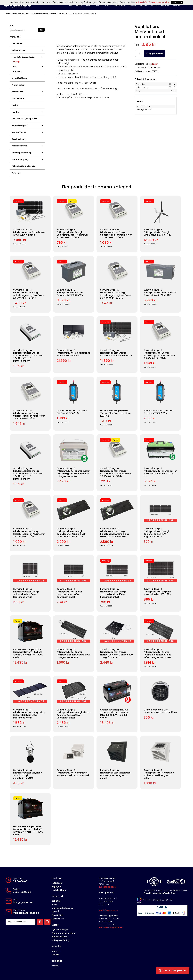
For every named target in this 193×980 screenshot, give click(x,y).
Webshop (17, 14)
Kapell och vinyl (19, 139)
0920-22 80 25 (22, 892)
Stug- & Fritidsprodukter (36, 14)
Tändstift (16, 173)
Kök (28, 67)
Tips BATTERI (58, 919)
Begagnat (57, 887)
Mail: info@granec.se (108, 910)
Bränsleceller (18, 85)
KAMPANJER (17, 43)
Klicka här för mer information (153, 2)
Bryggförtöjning (19, 78)
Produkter (15, 37)
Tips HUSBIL (57, 915)
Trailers (55, 955)
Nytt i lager (57, 883)
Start (7, 14)
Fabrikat (27, 112)
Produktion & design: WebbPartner (159, 893)
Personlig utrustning (27, 153)
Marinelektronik (27, 146)
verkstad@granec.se (26, 913)
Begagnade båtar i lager (64, 933)
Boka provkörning (60, 940)
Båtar (55, 925)
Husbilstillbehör (27, 132)
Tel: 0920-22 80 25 (107, 887)
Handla (56, 946)
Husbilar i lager (59, 890)
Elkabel (15, 105)
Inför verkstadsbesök (62, 908)
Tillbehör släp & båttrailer (24, 166)
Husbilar (57, 878)
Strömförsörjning (27, 159)
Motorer (56, 951)
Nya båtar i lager (60, 930)
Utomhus (17, 71)
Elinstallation (18, 98)
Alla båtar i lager (60, 937)
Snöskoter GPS (27, 50)
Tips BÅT (56, 912)
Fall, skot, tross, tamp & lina (24, 119)
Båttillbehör (27, 92)
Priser (54, 904)
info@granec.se (23, 902)
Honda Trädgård (27, 126)
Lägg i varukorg (154, 54)
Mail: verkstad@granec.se (111, 927)
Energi (53, 14)
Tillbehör (57, 961)
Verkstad (57, 896)
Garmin (55, 966)
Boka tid (56, 901)
